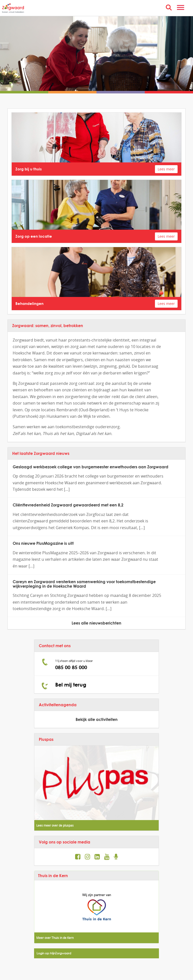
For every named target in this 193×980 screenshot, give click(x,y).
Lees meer (166, 169)
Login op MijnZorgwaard (54, 953)
